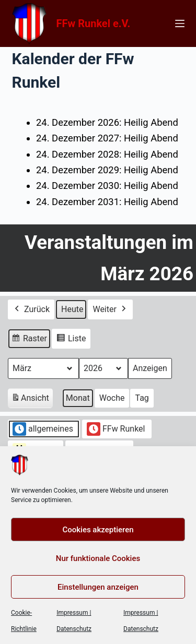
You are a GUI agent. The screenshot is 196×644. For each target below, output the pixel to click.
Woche (112, 398)
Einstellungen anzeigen (98, 587)
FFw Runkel (116, 429)
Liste (71, 340)
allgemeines (43, 429)
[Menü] (180, 23)
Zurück (31, 309)
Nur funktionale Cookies (98, 558)
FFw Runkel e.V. (94, 23)
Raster (29, 340)
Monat (78, 398)
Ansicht (32, 399)
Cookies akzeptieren (98, 530)
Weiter (110, 309)
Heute (72, 309)
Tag (142, 398)
